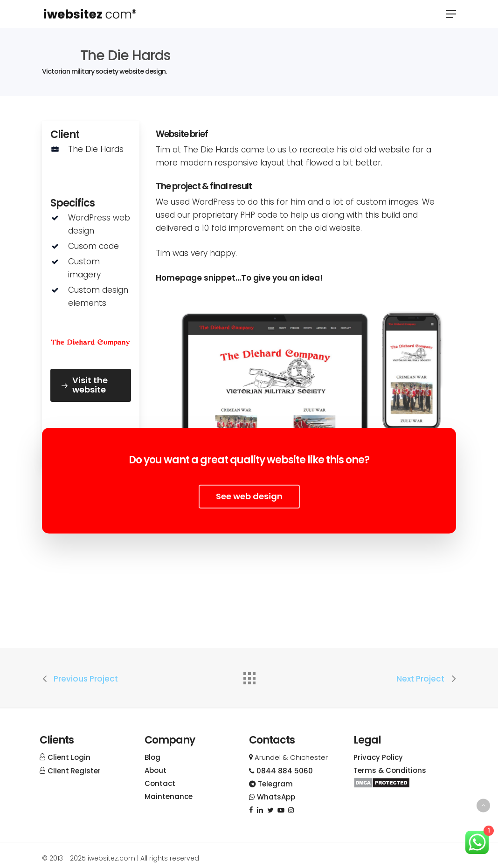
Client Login (69, 757)
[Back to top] (483, 805)
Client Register (74, 771)
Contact (160, 783)
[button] (451, 14)
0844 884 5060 (281, 771)
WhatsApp (272, 797)
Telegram (271, 784)
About (156, 770)
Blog (152, 757)
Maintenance (169, 796)
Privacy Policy (378, 757)
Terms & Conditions (390, 770)
